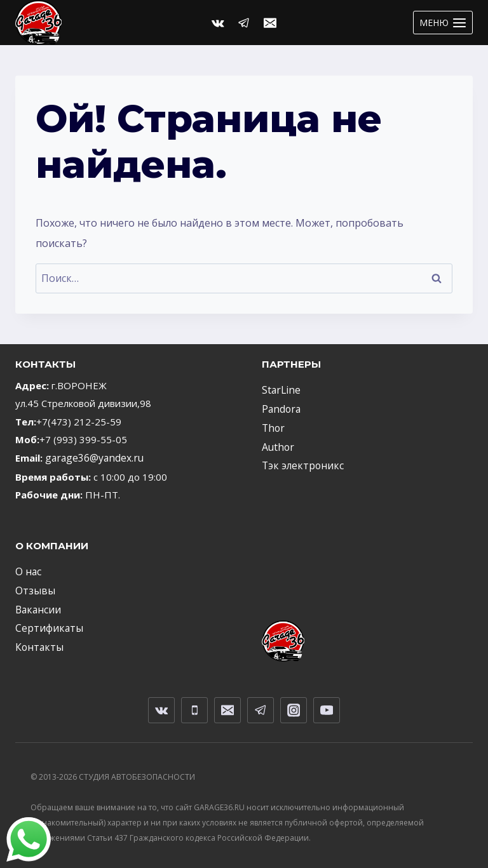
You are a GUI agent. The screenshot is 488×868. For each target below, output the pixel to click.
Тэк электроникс (300, 462)
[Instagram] (294, 705)
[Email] (270, 23)
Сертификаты (46, 625)
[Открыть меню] (443, 23)
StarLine (280, 390)
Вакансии (37, 607)
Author (276, 444)
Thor (272, 426)
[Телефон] (194, 705)
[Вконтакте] (218, 23)
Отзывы (34, 589)
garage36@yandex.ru (92, 458)
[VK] (161, 705)
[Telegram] (244, 23)
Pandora (280, 408)
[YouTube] (327, 705)
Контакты (37, 643)
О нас (28, 571)
